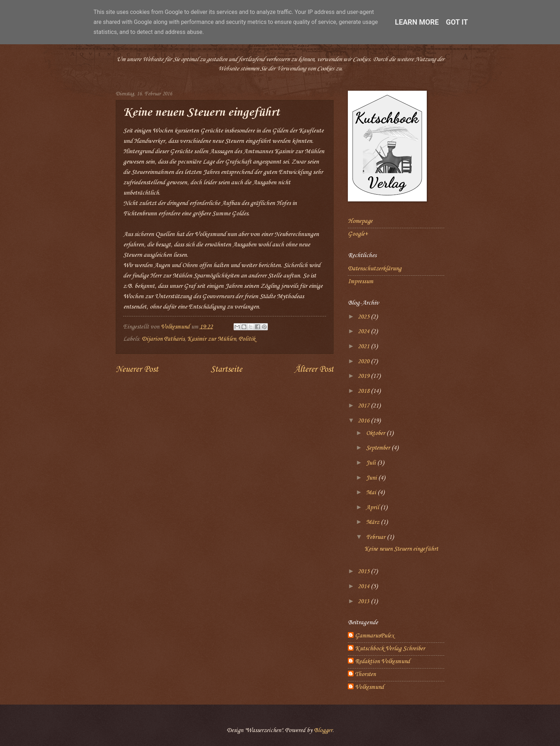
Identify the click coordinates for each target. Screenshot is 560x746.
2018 (364, 391)
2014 (364, 587)
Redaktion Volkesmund (382, 662)
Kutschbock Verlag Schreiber (390, 649)
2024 (364, 332)
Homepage (360, 221)
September (379, 448)
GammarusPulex (375, 636)
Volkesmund (369, 687)
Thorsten (365, 674)
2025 (364, 317)
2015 (364, 572)
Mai (372, 493)
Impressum (361, 282)
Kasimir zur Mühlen (212, 339)
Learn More (417, 22)
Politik (247, 339)
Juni (372, 478)
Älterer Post (314, 370)
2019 (364, 376)
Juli (372, 463)
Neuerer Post (137, 370)
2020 (364, 362)
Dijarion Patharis (163, 339)
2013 (364, 602)
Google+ (358, 234)
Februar (376, 537)
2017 (364, 406)
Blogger (323, 730)
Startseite (226, 370)
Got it (457, 22)
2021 (364, 347)
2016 (364, 421)
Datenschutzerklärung (375, 269)
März (373, 522)
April (373, 508)
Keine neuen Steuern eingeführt (401, 549)
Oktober (376, 433)
